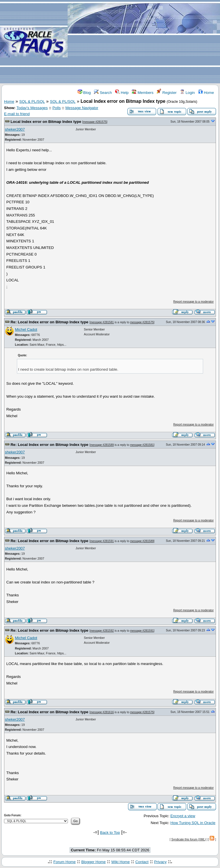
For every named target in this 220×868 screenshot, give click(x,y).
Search (103, 93)
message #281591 (102, 541)
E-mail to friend (17, 114)
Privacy (160, 862)
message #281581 (102, 322)
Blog (84, 93)
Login (187, 93)
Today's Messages (32, 108)
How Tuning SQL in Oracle (193, 823)
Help (122, 93)
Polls (57, 108)
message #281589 (102, 445)
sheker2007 (15, 129)
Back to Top (110, 833)
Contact (142, 862)
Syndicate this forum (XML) (189, 839)
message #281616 (102, 712)
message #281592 (102, 631)
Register (167, 93)
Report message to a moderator (194, 302)
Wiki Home (120, 862)
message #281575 (95, 122)
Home (206, 93)
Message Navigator (82, 108)
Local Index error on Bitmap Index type (46, 122)
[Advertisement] (144, 42)
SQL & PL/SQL (32, 102)
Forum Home (64, 862)
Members (143, 93)
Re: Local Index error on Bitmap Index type (50, 322)
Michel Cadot (26, 329)
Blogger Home (94, 862)
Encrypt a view (183, 816)
